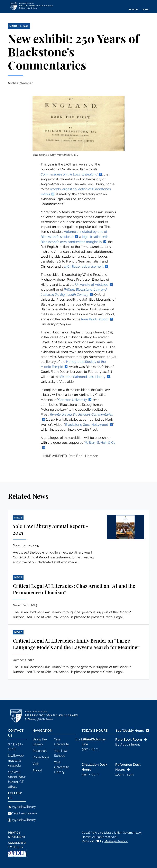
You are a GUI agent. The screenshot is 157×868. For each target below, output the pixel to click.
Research (40, 751)
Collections (41, 757)
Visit (36, 764)
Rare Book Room (129, 740)
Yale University (61, 742)
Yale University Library (61, 767)
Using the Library (40, 742)
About (37, 770)
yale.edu (14, 765)
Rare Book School (95, 319)
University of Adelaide (92, 285)
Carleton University (72, 400)
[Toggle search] (133, 7)
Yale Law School (61, 753)
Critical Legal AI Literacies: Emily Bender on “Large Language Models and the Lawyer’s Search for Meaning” (76, 644)
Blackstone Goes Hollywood (87, 425)
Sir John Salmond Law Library (83, 377)
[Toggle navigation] (146, 7)
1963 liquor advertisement (84, 266)
